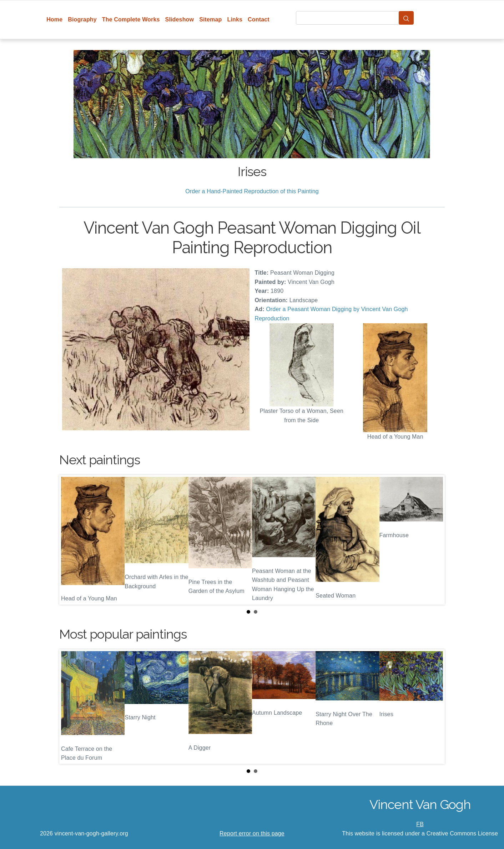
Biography (82, 19)
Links (235, 19)
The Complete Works (131, 19)
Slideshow (180, 19)
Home (54, 19)
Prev (70, 540)
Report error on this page (252, 833)
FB (420, 824)
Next (434, 540)
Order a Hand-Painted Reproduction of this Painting (252, 191)
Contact (259, 19)
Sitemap (210, 19)
